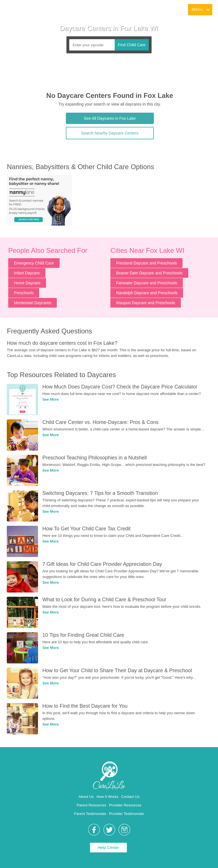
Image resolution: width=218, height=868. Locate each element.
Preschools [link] (24, 293)
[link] (26, 10)
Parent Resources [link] (91, 805)
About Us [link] (86, 797)
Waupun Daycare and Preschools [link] (146, 303)
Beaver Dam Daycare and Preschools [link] (149, 273)
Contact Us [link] (130, 797)
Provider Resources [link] (125, 805)
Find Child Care (132, 45)
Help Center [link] (108, 848)
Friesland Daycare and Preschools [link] (146, 263)
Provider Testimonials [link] (126, 814)
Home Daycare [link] (27, 283)
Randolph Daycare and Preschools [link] (147, 293)
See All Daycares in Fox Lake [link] (110, 118)
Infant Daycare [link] (27, 273)
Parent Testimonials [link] (90, 814)
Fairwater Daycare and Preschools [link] (147, 283)
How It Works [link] (107, 797)
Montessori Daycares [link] (33, 303)
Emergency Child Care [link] (34, 263)
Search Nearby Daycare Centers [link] (110, 133)
